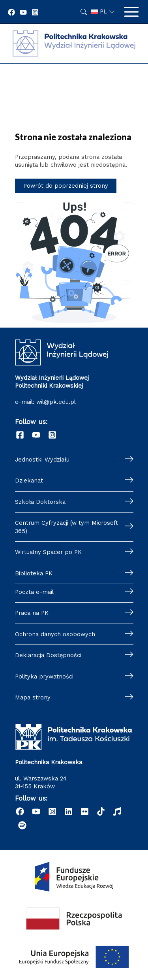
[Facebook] (11, 12)
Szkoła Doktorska (40, 502)
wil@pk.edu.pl (56, 402)
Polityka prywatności (44, 677)
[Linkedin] (68, 811)
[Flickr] (85, 811)
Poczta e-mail (34, 592)
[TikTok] (101, 811)
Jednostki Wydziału (42, 460)
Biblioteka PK (34, 573)
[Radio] (117, 811)
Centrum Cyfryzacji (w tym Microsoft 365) (67, 527)
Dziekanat (29, 481)
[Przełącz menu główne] (131, 12)
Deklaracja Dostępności (48, 655)
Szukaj (84, 12)
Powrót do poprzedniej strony (66, 186)
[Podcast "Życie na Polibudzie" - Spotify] (22, 825)
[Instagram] (35, 12)
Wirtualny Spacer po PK (48, 552)
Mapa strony (33, 697)
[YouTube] (23, 12)
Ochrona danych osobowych (55, 634)
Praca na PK (32, 613)
